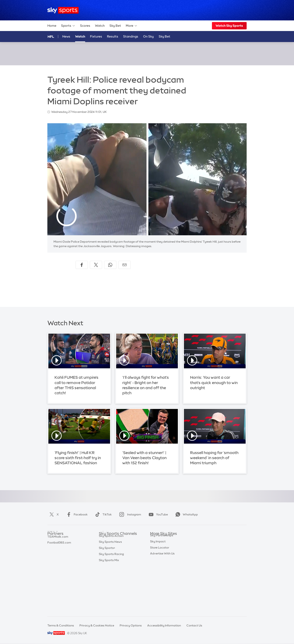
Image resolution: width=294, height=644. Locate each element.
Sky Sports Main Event (114, 540)
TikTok (103, 514)
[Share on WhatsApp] (110, 265)
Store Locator (160, 583)
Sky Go (155, 552)
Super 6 (53, 546)
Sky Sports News (110, 588)
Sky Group (157, 558)
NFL (51, 37)
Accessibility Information (164, 625)
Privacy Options (131, 625)
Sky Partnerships (162, 570)
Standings (131, 36)
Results (113, 36)
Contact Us (194, 625)
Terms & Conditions (61, 625)
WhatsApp (186, 514)
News (66, 36)
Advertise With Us (162, 588)
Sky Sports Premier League (117, 546)
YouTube (157, 514)
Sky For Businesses (163, 564)
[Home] (63, 10)
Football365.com (59, 558)
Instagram (129, 514)
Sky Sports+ (107, 595)
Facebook (76, 514)
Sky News (157, 546)
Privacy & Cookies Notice (97, 625)
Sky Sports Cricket (112, 558)
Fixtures (96, 36)
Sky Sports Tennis (111, 576)
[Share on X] (96, 265)
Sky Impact (158, 576)
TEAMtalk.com (58, 552)
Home (52, 26)
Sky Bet (115, 26)
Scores (85, 26)
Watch (100, 26)
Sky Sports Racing (111, 601)
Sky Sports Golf (110, 564)
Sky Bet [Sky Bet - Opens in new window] (164, 36)
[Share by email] (125, 265)
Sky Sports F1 (108, 570)
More (132, 26)
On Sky (148, 36)
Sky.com (156, 540)
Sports (68, 26)
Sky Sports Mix (109, 607)
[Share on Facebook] (82, 265)
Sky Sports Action (111, 583)
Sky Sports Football (112, 552)
